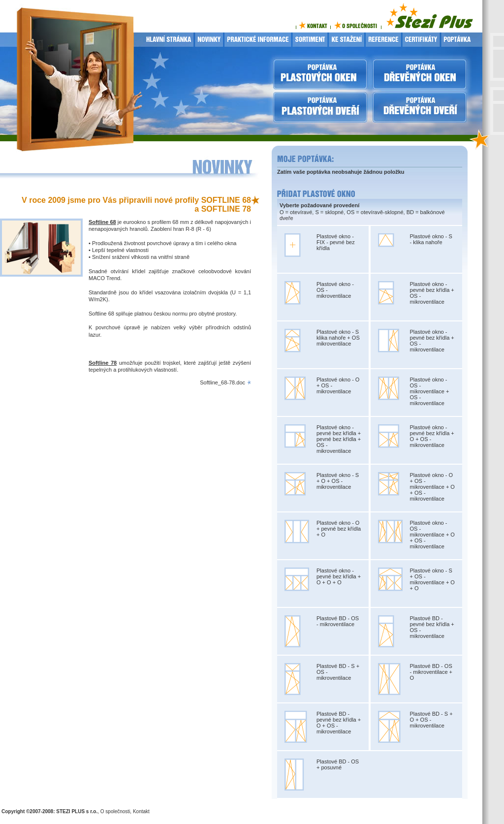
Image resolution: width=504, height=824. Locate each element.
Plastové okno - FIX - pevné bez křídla (336, 242)
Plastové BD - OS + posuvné (338, 764)
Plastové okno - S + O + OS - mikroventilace (338, 481)
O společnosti (115, 811)
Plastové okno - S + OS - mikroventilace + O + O (432, 579)
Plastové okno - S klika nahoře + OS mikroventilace (338, 338)
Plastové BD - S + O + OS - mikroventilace (431, 720)
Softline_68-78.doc (222, 382)
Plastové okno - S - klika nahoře (431, 239)
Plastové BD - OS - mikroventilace (338, 621)
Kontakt (141, 811)
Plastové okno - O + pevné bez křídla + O (339, 529)
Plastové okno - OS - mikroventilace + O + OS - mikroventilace (432, 535)
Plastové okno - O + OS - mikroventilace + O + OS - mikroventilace (432, 487)
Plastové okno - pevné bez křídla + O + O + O (339, 576)
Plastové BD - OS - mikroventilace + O (431, 672)
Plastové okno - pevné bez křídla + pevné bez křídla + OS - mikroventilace (339, 439)
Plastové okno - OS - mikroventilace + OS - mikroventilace (430, 391)
